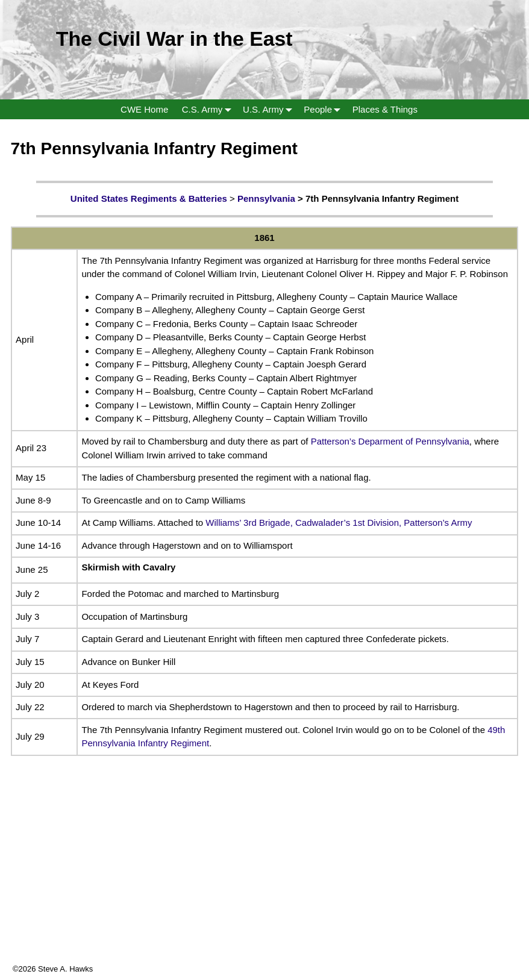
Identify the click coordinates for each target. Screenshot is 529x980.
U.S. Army (270, 109)
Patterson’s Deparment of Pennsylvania (390, 441)
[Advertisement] (264, 879)
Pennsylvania (266, 198)
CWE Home (144, 109)
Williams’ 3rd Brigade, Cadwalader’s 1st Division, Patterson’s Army (339, 523)
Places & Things (385, 109)
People (324, 109)
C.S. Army (209, 109)
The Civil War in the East (174, 39)
